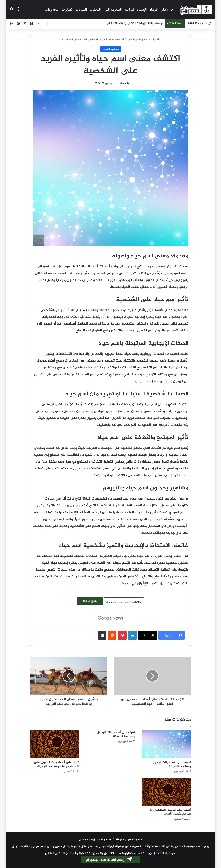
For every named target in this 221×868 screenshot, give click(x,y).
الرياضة (129, 10)
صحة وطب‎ (52, 10)
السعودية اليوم (113, 10)
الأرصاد (154, 10)
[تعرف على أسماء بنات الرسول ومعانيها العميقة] (166, 744)
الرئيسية (153, 40)
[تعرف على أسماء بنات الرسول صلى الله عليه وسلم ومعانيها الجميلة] (55, 744)
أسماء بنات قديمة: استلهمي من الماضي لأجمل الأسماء (170, 812)
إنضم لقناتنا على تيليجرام (109, 860)
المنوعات (81, 10)
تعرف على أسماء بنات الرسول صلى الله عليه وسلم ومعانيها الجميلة (57, 764)
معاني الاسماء (135, 40)
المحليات (95, 10)
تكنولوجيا (67, 10)
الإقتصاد (142, 10)
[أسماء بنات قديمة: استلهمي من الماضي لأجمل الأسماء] (166, 792)
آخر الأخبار (168, 10)
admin (123, 83)
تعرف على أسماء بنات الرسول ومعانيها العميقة (172, 764)
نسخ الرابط (90, 601)
